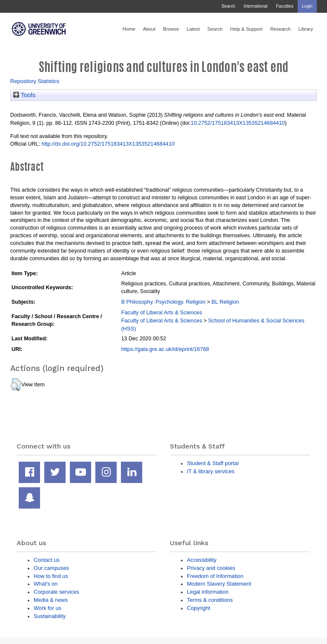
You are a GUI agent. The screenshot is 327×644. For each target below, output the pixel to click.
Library (306, 29)
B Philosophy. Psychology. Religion (163, 302)
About (149, 29)
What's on (46, 584)
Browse (171, 29)
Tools (24, 95)
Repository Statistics (35, 81)
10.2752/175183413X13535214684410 (238, 123)
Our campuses (51, 568)
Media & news (51, 600)
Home (129, 29)
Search (228, 6)
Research (281, 29)
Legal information (208, 592)
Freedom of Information (215, 576)
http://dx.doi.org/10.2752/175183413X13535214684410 (108, 144)
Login (307, 6)
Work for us (47, 608)
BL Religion (225, 302)
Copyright (199, 608)
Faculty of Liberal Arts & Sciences (162, 312)
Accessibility (202, 560)
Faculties (285, 6)
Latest (193, 29)
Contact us (47, 560)
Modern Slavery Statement (219, 584)
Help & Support (247, 29)
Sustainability (50, 616)
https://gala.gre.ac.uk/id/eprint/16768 (165, 349)
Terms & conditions (210, 600)
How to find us (51, 576)
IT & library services (211, 471)
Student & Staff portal (213, 463)
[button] (16, 385)
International (255, 6)
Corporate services (56, 592)
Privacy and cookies (211, 568)
